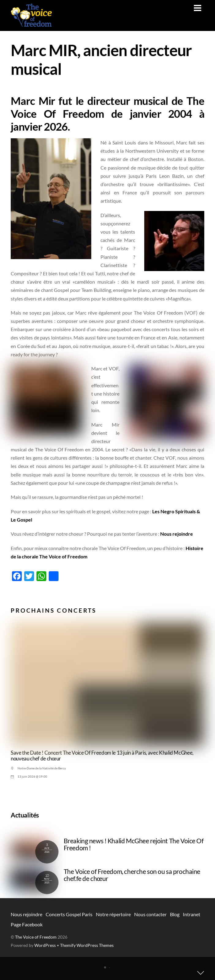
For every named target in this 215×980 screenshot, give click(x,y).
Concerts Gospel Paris (69, 914)
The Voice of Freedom (36, 937)
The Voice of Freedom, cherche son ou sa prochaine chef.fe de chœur (132, 875)
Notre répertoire (113, 914)
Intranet (192, 914)
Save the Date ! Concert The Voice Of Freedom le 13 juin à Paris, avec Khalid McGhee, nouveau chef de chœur (102, 756)
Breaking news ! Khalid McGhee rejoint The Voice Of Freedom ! (134, 844)
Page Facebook (27, 924)
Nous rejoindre (177, 534)
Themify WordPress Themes (87, 945)
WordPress (45, 945)
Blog (175, 914)
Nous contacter (150, 914)
